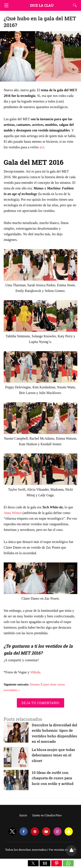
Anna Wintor (13, 513)
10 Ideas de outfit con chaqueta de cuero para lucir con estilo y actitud (53, 778)
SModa (35, 672)
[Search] (74, 5)
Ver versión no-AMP (62, 850)
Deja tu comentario (40, 703)
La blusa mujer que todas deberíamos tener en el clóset (53, 755)
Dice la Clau (42, 5)
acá (42, 147)
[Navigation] (5, 5)
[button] (33, 863)
